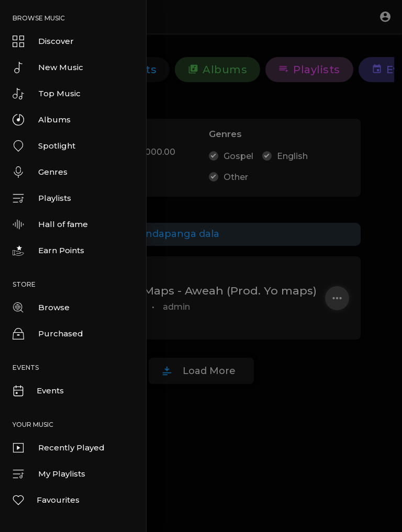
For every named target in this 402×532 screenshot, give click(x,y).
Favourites (46, 500)
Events (38, 391)
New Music (48, 67)
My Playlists (49, 474)
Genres (40, 172)
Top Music (47, 94)
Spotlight (44, 146)
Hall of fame (50, 224)
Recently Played (59, 448)
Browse (41, 308)
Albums (42, 120)
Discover (43, 41)
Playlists (42, 198)
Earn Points (48, 251)
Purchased (48, 334)
